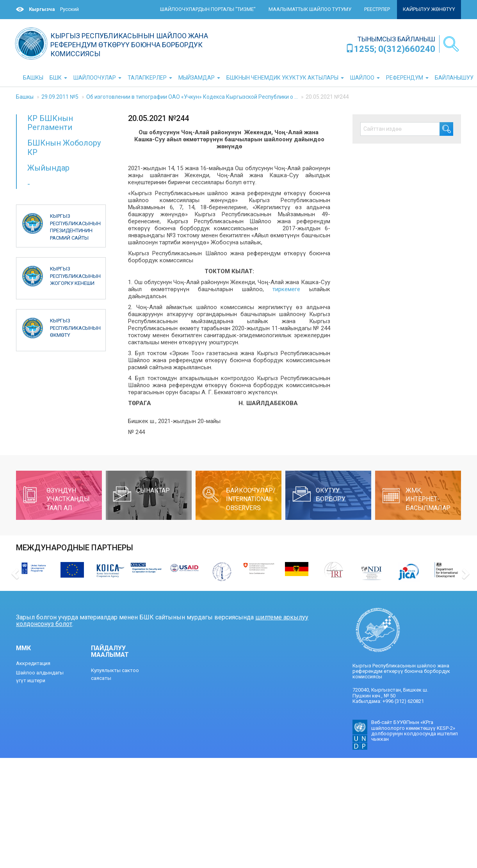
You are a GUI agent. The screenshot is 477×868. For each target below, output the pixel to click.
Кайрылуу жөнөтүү (429, 9)
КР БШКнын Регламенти (50, 123)
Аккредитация (33, 663)
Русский (69, 9)
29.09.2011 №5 (60, 97)
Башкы (25, 97)
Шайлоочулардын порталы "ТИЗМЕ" (208, 9)
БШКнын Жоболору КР (64, 147)
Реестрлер (377, 9)
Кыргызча (42, 9)
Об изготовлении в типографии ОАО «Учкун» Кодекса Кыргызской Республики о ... (192, 97)
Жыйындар (48, 168)
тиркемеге (286, 289)
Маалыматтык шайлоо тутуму (310, 9)
